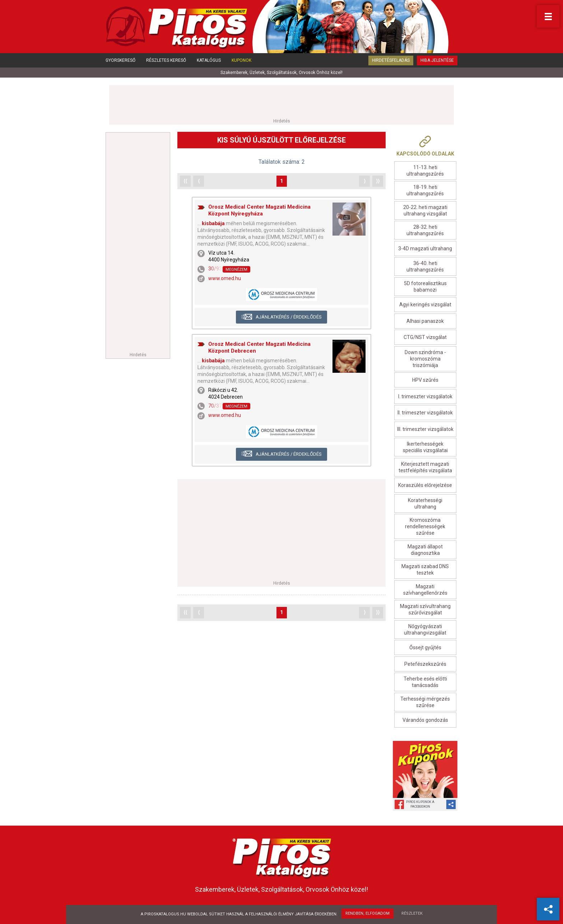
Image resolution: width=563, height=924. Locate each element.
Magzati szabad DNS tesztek (425, 570)
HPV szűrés (425, 380)
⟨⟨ (185, 181)
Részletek (412, 913)
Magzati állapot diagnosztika (425, 550)
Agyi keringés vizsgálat (425, 305)
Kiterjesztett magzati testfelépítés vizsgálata (425, 467)
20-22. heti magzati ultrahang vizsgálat (425, 210)
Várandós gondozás (425, 720)
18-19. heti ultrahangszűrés (425, 190)
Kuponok (241, 60)
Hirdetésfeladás (391, 60)
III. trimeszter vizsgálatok (425, 429)
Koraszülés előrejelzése (425, 485)
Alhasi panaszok (425, 321)
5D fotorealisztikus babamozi (425, 287)
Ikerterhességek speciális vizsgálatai (425, 447)
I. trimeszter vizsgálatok (425, 396)
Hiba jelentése (437, 60)
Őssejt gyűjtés (425, 647)
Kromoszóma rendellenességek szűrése (425, 526)
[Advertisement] (281, 101)
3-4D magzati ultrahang (425, 249)
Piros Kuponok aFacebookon (420, 804)
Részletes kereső (166, 60)
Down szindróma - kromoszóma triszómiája (425, 359)
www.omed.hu (225, 278)
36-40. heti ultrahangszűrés (425, 266)
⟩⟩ (378, 181)
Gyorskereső (120, 60)
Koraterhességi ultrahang (425, 503)
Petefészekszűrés (425, 664)
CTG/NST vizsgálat (425, 337)
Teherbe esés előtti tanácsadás (425, 682)
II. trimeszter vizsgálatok (425, 413)
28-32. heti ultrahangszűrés (425, 230)
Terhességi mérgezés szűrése (425, 702)
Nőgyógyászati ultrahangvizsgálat (425, 630)
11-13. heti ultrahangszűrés (425, 171)
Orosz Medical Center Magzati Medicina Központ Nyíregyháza (259, 210)
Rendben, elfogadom (367, 913)
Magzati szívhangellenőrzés (425, 590)
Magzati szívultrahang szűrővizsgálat (425, 609)
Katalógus (209, 60)
